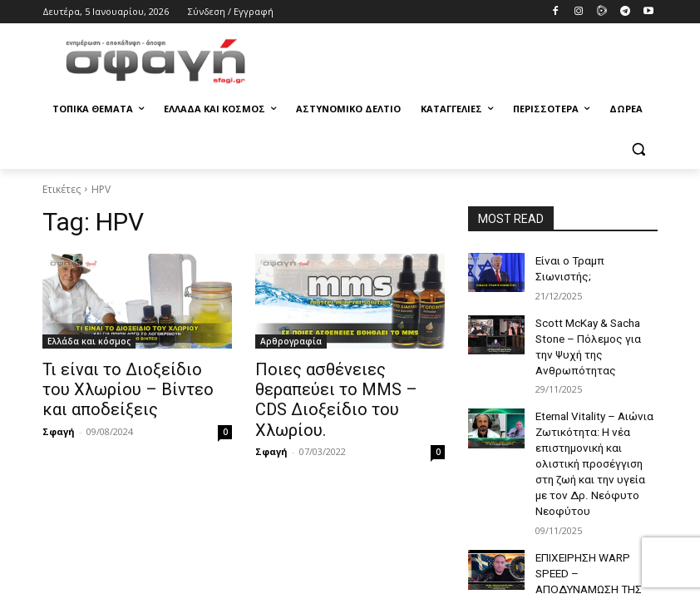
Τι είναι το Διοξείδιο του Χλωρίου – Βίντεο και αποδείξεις (123, 387)
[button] (638, 149)
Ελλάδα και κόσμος (89, 341)
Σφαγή (59, 426)
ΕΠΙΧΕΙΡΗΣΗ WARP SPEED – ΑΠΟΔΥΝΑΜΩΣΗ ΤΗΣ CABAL (595, 517)
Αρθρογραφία (291, 341)
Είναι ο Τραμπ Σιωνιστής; (594, 260)
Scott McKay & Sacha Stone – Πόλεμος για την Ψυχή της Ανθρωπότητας (595, 329)
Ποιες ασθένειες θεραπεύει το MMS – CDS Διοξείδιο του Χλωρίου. (349, 387)
